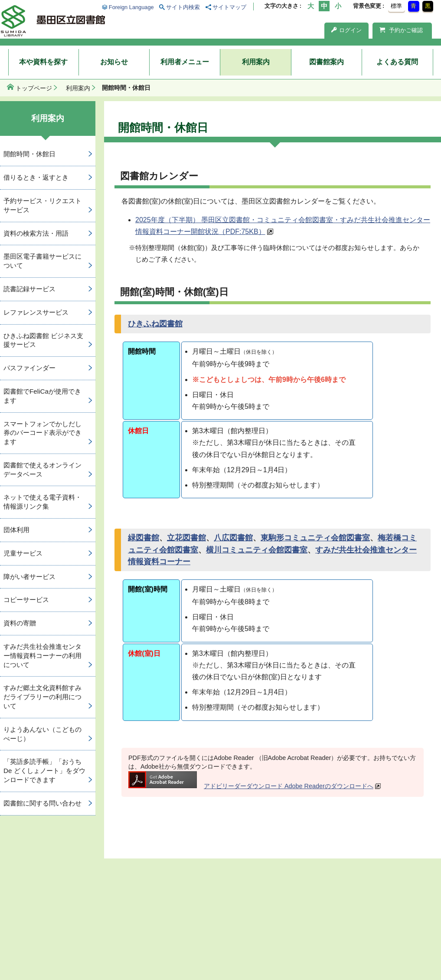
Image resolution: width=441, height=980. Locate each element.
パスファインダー (29, 368)
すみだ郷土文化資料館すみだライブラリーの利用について (42, 697)
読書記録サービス (29, 289)
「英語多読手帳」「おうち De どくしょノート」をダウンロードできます (44, 771)
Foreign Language (131, 7)
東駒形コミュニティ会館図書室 (315, 538)
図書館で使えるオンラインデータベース (42, 470)
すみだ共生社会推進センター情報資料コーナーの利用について (42, 656)
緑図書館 (144, 538)
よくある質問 (397, 62)
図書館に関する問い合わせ (42, 803)
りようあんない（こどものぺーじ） (42, 734)
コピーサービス (26, 600)
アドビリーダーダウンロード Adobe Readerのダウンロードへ (251, 786)
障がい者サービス (29, 577)
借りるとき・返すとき (36, 177)
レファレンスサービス (36, 312)
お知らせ (114, 62)
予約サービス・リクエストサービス (42, 205)
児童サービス (23, 553)
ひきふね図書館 (155, 324)
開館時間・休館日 (29, 154)
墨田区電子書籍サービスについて (42, 261)
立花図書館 (186, 538)
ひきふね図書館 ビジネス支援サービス (43, 340)
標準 (396, 6)
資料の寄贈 (20, 623)
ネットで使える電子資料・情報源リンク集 (42, 502)
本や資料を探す (43, 62)
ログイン (346, 30)
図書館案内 (327, 62)
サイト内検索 (183, 7)
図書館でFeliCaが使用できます (42, 396)
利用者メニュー (185, 62)
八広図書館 (233, 538)
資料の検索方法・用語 (36, 233)
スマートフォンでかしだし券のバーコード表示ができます (42, 433)
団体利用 (16, 530)
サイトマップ (229, 7)
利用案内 (256, 62)
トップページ (34, 88)
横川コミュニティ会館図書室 (257, 550)
